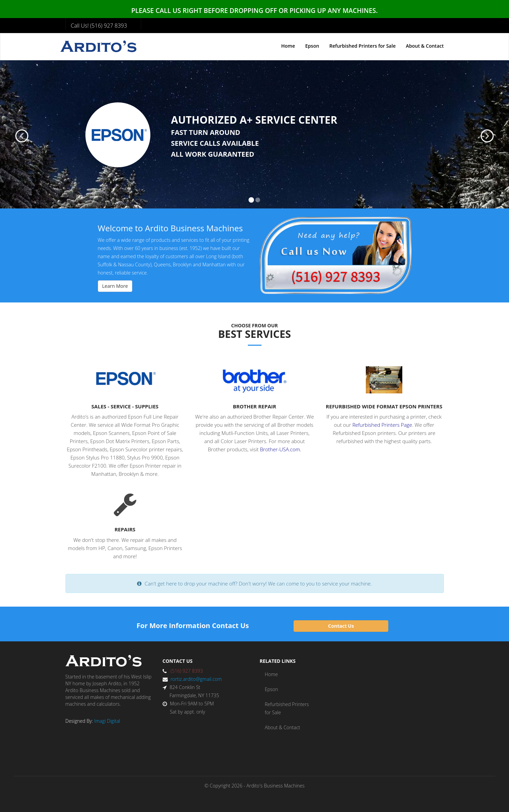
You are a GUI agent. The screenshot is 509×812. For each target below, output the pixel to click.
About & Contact (425, 46)
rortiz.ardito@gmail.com (196, 679)
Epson (312, 46)
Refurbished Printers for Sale (362, 46)
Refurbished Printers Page (382, 425)
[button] (15, 134)
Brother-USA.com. (280, 449)
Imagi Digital (107, 721)
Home (288, 46)
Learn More (115, 286)
